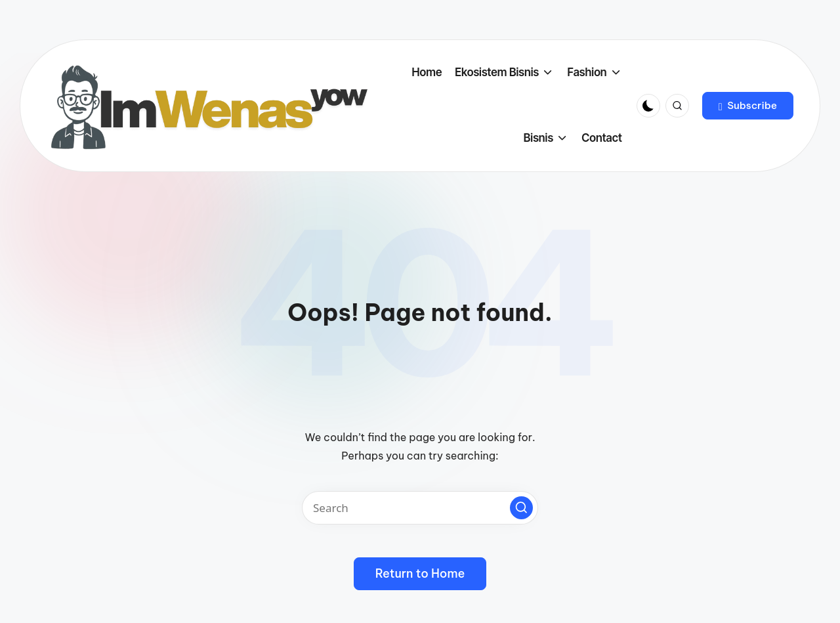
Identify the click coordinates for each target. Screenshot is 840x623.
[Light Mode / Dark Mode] (648, 106)
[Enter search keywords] (420, 508)
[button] (748, 106)
